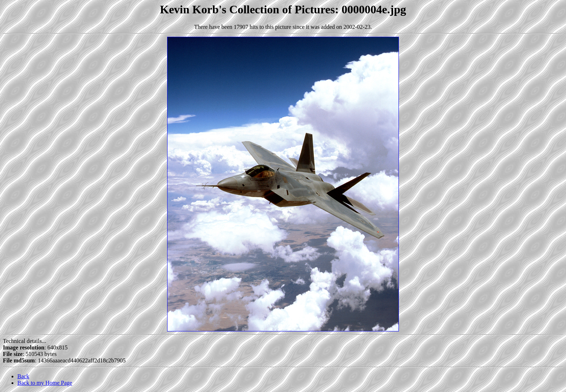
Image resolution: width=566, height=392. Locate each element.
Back (23, 376)
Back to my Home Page (45, 383)
